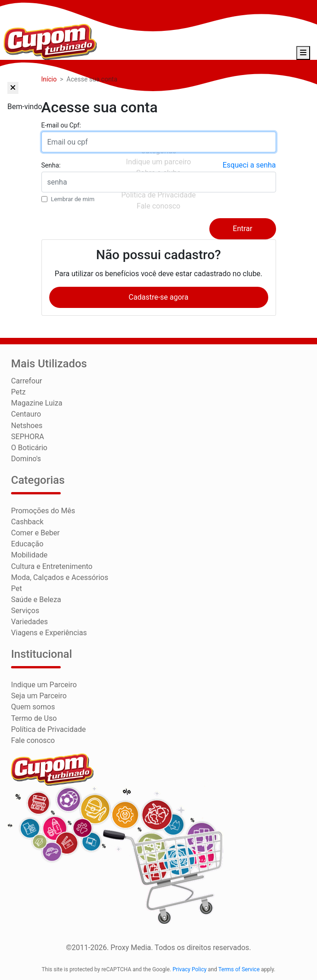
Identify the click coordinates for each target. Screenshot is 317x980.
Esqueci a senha (249, 165)
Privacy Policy (190, 968)
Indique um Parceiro (44, 684)
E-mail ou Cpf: (61, 126)
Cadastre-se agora (159, 298)
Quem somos (33, 706)
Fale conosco (33, 739)
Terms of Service (239, 968)
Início (49, 80)
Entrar (242, 229)
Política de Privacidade (48, 728)
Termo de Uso (34, 717)
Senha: (51, 166)
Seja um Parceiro (39, 695)
